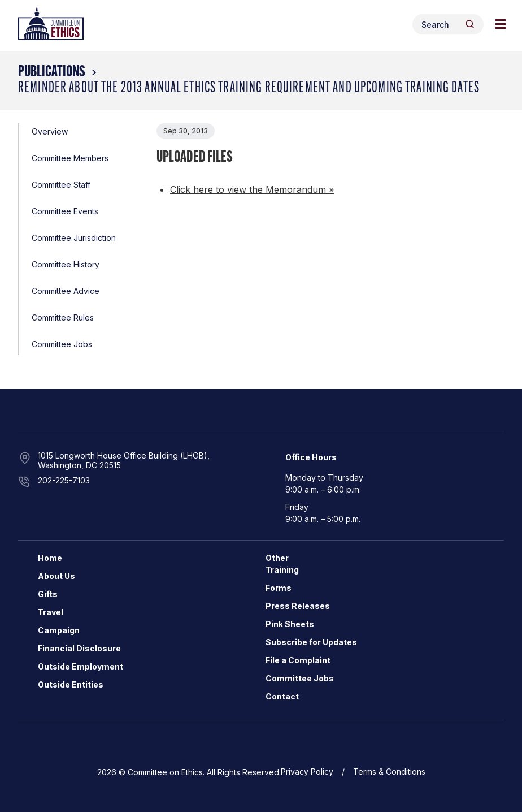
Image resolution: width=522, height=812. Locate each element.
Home (50, 558)
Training (282, 570)
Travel (51, 612)
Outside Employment (81, 666)
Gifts (48, 594)
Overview (50, 131)
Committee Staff (61, 185)
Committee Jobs (62, 344)
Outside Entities (71, 684)
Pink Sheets (290, 624)
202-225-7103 (64, 480)
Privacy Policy (307, 772)
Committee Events (65, 211)
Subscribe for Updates (311, 642)
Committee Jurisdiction (74, 238)
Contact (282, 696)
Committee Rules (63, 318)
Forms (279, 588)
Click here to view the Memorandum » (252, 189)
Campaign (59, 630)
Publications (52, 72)
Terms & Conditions (389, 772)
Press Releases (298, 606)
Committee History (66, 264)
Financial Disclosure (79, 648)
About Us (56, 576)
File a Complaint (298, 660)
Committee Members (70, 158)
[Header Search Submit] (470, 24)
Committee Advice (66, 291)
